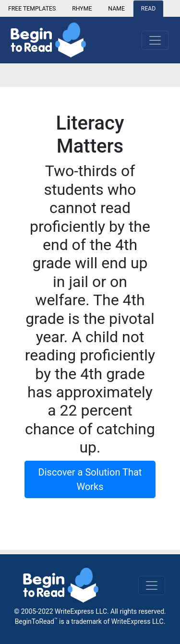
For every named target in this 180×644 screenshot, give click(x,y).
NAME (116, 9)
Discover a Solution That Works (90, 479)
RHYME (82, 9)
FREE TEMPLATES (32, 9)
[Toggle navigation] (152, 585)
